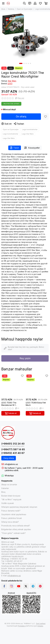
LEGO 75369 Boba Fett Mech (36, 404)
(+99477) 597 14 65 (13, 449)
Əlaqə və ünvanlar (9, 485)
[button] (21, 63)
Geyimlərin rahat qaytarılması (14, 514)
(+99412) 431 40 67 (13, 453)
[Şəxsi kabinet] (35, 3)
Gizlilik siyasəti (8, 503)
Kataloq (11, 9)
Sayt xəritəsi (41, 624)
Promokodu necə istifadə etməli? (16, 526)
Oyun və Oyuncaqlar (25, 9)
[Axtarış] (24, 3)
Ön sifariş (21, 117)
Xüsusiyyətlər (32, 148)
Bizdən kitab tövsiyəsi (11, 496)
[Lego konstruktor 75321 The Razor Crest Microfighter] (25, 37)
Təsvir (15, 148)
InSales (40, 626)
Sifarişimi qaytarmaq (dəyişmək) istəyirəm (19, 507)
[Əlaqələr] (30, 3)
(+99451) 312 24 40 (13, 444)
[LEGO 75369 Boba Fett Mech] (37, 385)
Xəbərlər (5, 488)
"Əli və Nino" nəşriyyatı (11, 499)
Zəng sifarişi (9, 458)
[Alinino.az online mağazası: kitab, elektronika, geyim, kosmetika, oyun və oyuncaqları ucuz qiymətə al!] (8, 3)
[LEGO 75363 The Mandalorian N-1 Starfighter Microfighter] (13, 385)
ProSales (21, 626)
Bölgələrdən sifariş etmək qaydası (16, 529)
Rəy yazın (25, 358)
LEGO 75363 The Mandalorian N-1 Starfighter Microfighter (12, 404)
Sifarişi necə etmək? (10, 522)
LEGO (10, 84)
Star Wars (12, 81)
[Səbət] (46, 3)
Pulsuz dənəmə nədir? (11, 511)
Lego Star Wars (28, 134)
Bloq (3, 492)
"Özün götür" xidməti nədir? (13, 533)
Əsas (3, 9)
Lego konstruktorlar (30, 129)
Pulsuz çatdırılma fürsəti (12, 518)
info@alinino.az (11, 464)
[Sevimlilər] (40, 3)
